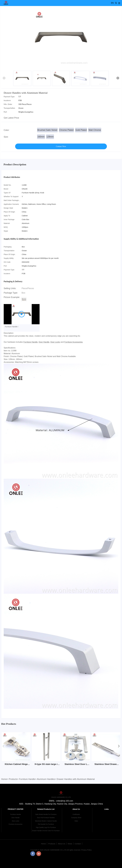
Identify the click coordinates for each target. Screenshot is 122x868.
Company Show (76, 818)
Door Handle (44, 342)
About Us (62, 844)
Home (4, 779)
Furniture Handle (30, 342)
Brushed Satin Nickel (47, 130)
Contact (78, 844)
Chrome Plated (66, 130)
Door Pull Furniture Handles (46, 818)
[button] (118, 78)
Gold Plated (81, 130)
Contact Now (61, 146)
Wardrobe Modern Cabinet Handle (46, 821)
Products (13, 779)
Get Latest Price (11, 118)
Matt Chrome (95, 130)
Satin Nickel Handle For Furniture (46, 814)
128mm (50, 137)
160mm (41, 137)
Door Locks (55, 342)
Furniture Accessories (74, 342)
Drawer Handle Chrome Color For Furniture (46, 831)
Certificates (76, 814)
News (70, 844)
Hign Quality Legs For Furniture (46, 827)
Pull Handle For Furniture (46, 824)
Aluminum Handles (46, 779)
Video (76, 821)
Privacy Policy (86, 850)
